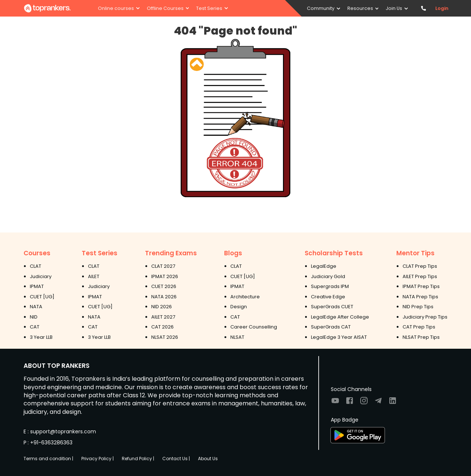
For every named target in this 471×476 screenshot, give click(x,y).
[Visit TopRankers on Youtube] (335, 403)
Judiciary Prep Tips (425, 317)
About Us (208, 459)
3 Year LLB (41, 337)
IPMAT (37, 286)
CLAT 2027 (163, 266)
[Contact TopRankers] (423, 8)
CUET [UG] (42, 297)
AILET (94, 276)
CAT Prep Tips (419, 327)
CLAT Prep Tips (420, 266)
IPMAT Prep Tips (421, 286)
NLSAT (237, 337)
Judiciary (41, 276)
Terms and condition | (48, 459)
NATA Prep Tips (420, 297)
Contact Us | (176, 459)
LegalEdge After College (340, 317)
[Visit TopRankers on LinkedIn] (393, 403)
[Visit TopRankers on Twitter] (378, 403)
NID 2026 (162, 307)
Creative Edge (328, 297)
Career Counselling (254, 327)
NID (34, 317)
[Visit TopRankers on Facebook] (350, 403)
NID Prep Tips (418, 307)
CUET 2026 (164, 286)
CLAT (36, 266)
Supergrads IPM (330, 286)
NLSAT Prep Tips (421, 337)
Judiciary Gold (328, 276)
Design (239, 307)
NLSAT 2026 (165, 337)
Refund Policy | (138, 459)
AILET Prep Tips (420, 276)
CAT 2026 (162, 327)
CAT (35, 327)
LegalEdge (324, 266)
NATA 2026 (164, 297)
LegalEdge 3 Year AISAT (339, 337)
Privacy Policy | (98, 459)
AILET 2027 (163, 317)
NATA (36, 307)
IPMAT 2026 (165, 276)
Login (442, 8)
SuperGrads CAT (331, 327)
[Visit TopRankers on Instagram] (364, 403)
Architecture (245, 297)
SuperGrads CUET (332, 307)
